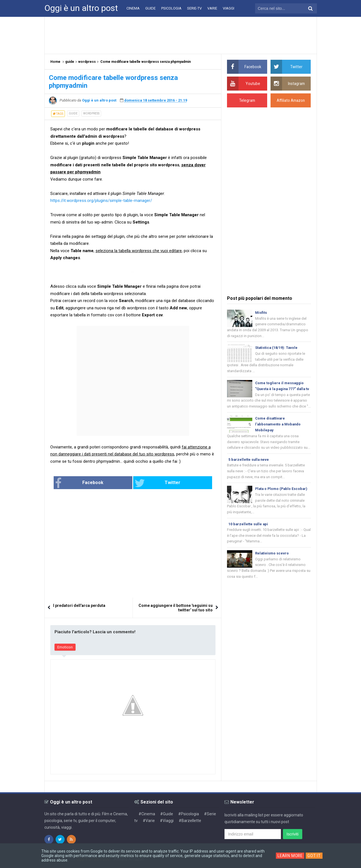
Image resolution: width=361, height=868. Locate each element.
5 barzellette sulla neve (249, 468)
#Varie (149, 821)
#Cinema (147, 814)
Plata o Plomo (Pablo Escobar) (282, 497)
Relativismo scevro (272, 562)
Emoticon (65, 647)
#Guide (167, 814)
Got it (315, 856)
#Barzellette (190, 821)
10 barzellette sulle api (249, 533)
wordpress (91, 113)
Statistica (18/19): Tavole (277, 348)
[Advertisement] (181, 35)
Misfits (261, 313)
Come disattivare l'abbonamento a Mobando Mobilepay (279, 432)
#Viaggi (167, 821)
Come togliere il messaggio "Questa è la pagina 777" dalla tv (281, 390)
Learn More (290, 856)
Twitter (151, 483)
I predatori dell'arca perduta (79, 606)
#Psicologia (189, 814)
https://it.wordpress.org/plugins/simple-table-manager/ (101, 201)
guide (73, 113)
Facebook (98, 483)
